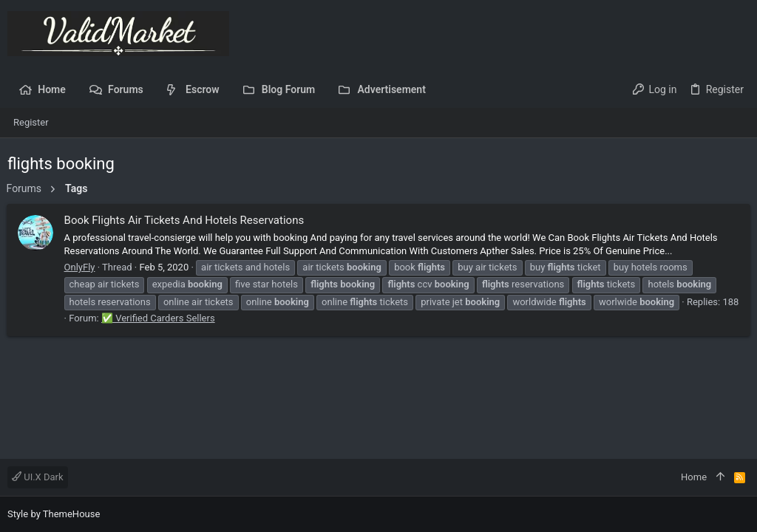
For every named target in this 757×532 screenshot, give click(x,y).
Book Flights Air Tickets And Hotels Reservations (185, 220)
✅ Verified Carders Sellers (178, 318)
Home (694, 477)
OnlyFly (81, 267)
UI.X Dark (38, 477)
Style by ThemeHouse (54, 514)
